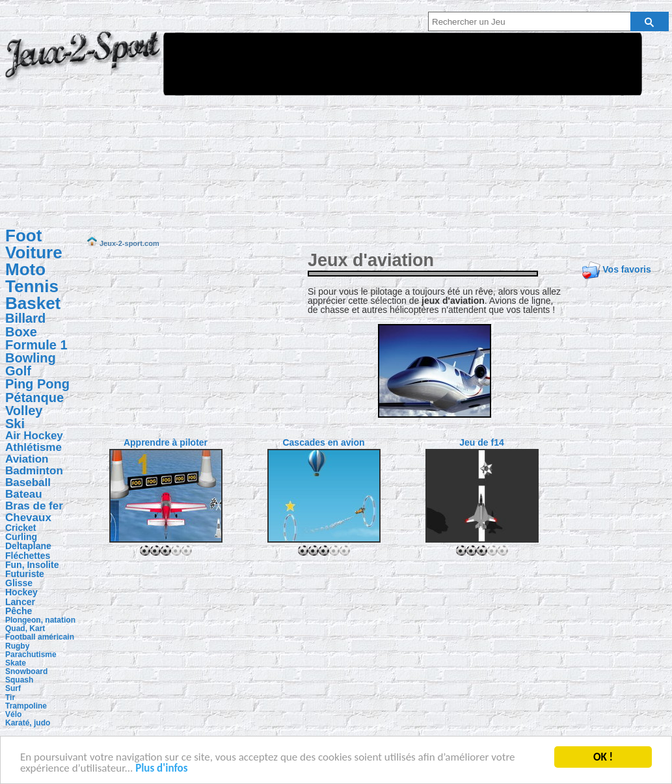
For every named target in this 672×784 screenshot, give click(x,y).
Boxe (21, 332)
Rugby (17, 646)
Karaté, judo (28, 723)
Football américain (40, 637)
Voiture (34, 252)
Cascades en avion (323, 442)
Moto (25, 269)
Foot (23, 236)
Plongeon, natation (40, 620)
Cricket (20, 528)
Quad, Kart (25, 629)
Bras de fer (34, 506)
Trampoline (26, 706)
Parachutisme (31, 655)
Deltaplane (28, 546)
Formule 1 (36, 345)
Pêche (19, 611)
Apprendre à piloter (166, 442)
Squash (19, 680)
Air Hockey (34, 436)
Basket (33, 303)
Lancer (20, 602)
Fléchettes (28, 556)
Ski (15, 424)
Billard (25, 318)
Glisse (19, 583)
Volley (24, 411)
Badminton (34, 471)
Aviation (27, 459)
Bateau (24, 494)
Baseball (28, 482)
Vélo (13, 714)
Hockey (21, 592)
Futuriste (25, 574)
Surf (13, 688)
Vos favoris (626, 269)
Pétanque (34, 398)
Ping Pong (37, 384)
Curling (21, 537)
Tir (10, 697)
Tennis (32, 286)
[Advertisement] (327, 126)
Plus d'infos (161, 769)
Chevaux (28, 518)
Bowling (31, 358)
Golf (18, 371)
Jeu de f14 (481, 442)
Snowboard (26, 671)
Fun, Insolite (32, 565)
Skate (16, 663)
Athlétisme (34, 447)
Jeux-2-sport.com (83, 64)
